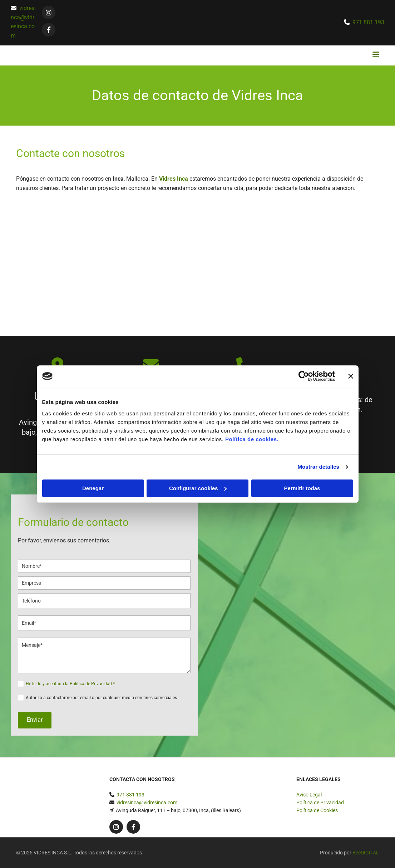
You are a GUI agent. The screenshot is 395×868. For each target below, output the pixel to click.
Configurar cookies (198, 488)
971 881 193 (368, 22)
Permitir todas (302, 488)
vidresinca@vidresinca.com (147, 803)
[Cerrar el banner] (351, 376)
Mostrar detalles (318, 467)
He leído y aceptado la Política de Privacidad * (70, 684)
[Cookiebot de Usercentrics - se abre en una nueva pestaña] (304, 376)
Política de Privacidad (320, 803)
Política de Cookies (317, 810)
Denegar (93, 488)
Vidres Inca (174, 179)
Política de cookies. (252, 439)
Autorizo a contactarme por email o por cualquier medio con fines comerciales (101, 698)
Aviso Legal (309, 795)
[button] (260, 55)
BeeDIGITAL (366, 853)
